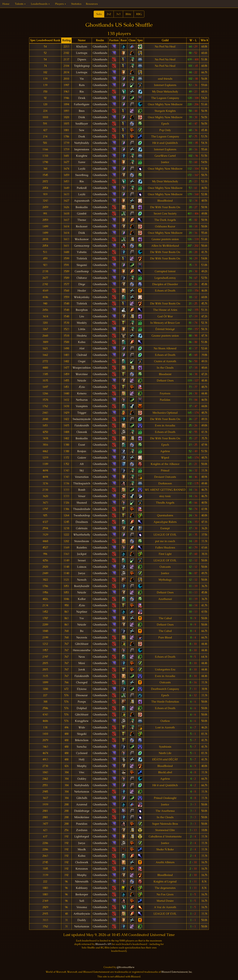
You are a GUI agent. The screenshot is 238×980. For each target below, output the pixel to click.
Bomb (82, 490)
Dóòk (82, 117)
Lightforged (82, 837)
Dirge (82, 284)
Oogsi (82, 361)
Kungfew (82, 156)
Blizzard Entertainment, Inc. (177, 972)
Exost (82, 445)
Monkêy (82, 323)
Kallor (82, 599)
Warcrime (82, 374)
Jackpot (82, 554)
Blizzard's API (103, 944)
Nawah (82, 580)
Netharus (82, 400)
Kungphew (82, 721)
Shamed (82, 503)
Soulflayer (82, 124)
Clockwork (82, 862)
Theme (82, 220)
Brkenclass (82, 740)
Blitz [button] (128, 14)
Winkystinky (82, 297)
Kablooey (82, 888)
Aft (82, 464)
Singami (82, 265)
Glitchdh (82, 798)
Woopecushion (82, 368)
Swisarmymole (82, 419)
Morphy (82, 766)
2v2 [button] (109, 14)
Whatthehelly (82, 535)
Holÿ (82, 759)
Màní (82, 663)
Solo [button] (99, 14)
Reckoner (82, 226)
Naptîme (82, 612)
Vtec (82, 772)
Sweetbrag (82, 175)
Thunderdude (82, 509)
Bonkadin (82, 207)
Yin (82, 79)
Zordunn (82, 830)
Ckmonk (82, 432)
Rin (82, 92)
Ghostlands (100, 47)
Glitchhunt (82, 644)
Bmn (82, 111)
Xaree (82, 162)
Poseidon (82, 824)
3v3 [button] (118, 14)
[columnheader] (45, 40)
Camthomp (82, 271)
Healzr (82, 291)
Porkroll (82, 188)
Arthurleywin (82, 914)
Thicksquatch (82, 483)
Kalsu (82, 342)
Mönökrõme (82, 817)
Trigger (82, 413)
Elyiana (82, 689)
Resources (92, 4)
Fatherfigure (82, 104)
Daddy (82, 920)
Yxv (82, 618)
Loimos (82, 567)
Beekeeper (82, 894)
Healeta (82, 336)
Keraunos (82, 869)
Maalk (82, 849)
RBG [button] (139, 14)
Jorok (82, 670)
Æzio (82, 387)
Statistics (76, 4)
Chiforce (82, 278)
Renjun (82, 451)
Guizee (82, 458)
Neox (82, 657)
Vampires (82, 406)
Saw (82, 130)
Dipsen (82, 59)
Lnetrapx (82, 53)
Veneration (82, 477)
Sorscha (82, 747)
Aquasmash (82, 201)
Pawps (82, 702)
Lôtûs (82, 329)
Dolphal (82, 708)
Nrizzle (82, 381)
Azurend (82, 805)
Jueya (82, 573)
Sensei (82, 560)
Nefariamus (82, 792)
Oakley (82, 779)
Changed (82, 682)
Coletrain (82, 528)
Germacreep (82, 246)
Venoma (82, 907)
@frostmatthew (126, 967)
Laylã (82, 169)
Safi (82, 901)
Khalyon (82, 47)
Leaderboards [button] (40, 4)
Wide (82, 727)
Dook (82, 137)
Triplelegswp (82, 66)
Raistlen (82, 548)
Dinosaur (82, 695)
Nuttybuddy (82, 143)
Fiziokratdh (82, 425)
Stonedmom (82, 541)
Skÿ (82, 471)
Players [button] (60, 4)
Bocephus (82, 310)
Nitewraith (82, 882)
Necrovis (82, 638)
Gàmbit (82, 214)
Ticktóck (82, 258)
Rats (82, 85)
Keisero (82, 393)
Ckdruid (82, 355)
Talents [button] (20, 4)
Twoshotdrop (82, 515)
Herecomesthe (82, 650)
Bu (82, 631)
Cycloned (82, 753)
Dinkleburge (82, 811)
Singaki (82, 734)
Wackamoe (82, 239)
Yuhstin (82, 252)
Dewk (82, 98)
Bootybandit (82, 586)
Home (6, 4)
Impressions (82, 149)
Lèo (82, 316)
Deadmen (82, 522)
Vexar (82, 496)
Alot (82, 348)
